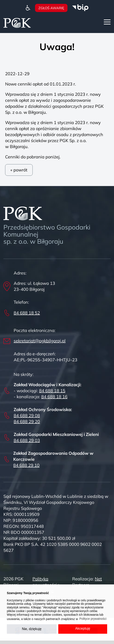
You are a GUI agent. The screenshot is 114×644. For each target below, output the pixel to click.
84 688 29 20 (27, 421)
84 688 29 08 (27, 415)
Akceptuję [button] (83, 628)
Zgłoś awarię (51, 8)
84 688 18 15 (52, 391)
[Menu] (107, 22)
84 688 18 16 (54, 397)
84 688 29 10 (26, 465)
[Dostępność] (28, 7)
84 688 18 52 (27, 313)
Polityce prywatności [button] (93, 619)
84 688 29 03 (27, 440)
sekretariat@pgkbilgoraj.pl (40, 341)
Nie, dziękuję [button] (32, 629)
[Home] (17, 23)
